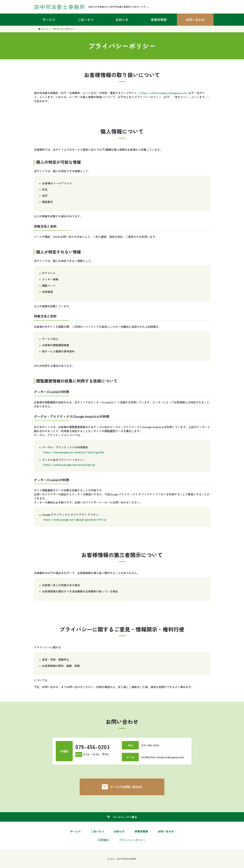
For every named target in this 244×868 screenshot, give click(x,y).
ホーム (45, 29)
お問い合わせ (195, 20)
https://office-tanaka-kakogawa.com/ (164, 93)
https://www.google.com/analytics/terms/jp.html (74, 452)
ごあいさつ (85, 20)
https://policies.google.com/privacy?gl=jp (69, 465)
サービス (49, 20)
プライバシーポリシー (132, 840)
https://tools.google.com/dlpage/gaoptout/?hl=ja (75, 519)
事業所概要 (159, 20)
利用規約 (104, 840)
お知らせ (122, 20)
